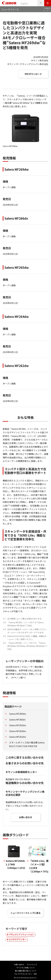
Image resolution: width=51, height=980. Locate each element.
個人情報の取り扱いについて (26, 971)
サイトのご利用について (26, 968)
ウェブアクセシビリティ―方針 (26, 974)
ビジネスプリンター (18, 939)
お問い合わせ (26, 817)
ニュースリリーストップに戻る (26, 913)
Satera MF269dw (18, 714)
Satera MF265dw (18, 725)
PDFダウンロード (33, 74)
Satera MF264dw (18, 731)
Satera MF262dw (18, 737)
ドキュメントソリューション (21, 934)
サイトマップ (32, 964)
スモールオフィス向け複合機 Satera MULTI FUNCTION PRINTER (27, 744)
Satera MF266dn (17, 720)
